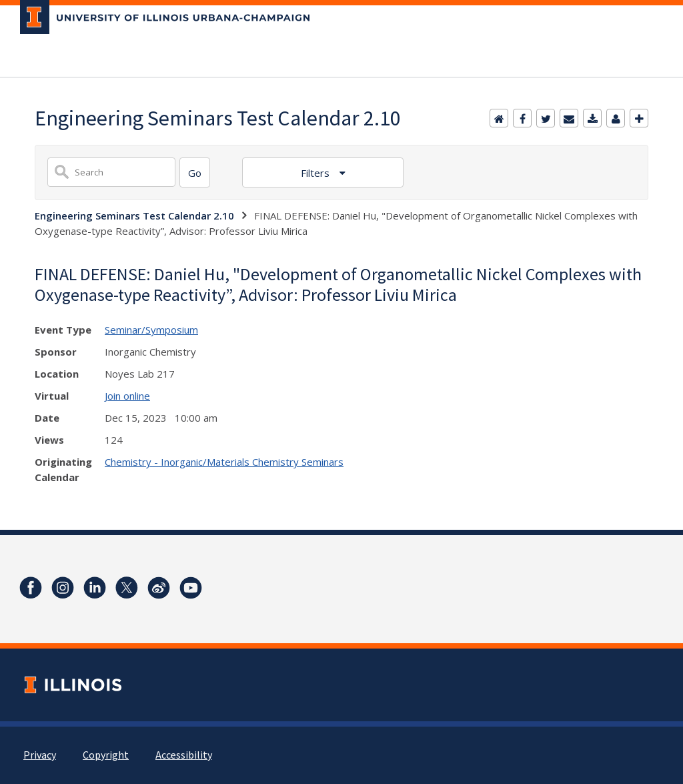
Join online (127, 396)
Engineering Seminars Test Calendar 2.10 (134, 216)
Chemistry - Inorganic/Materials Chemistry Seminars (224, 462)
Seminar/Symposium (151, 330)
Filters (316, 173)
